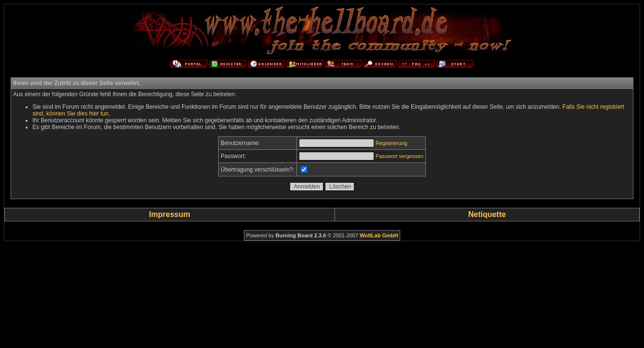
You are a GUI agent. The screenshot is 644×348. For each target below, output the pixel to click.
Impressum (170, 214)
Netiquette (487, 214)
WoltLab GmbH (379, 235)
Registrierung (391, 143)
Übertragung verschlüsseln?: (258, 170)
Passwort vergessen (399, 156)
